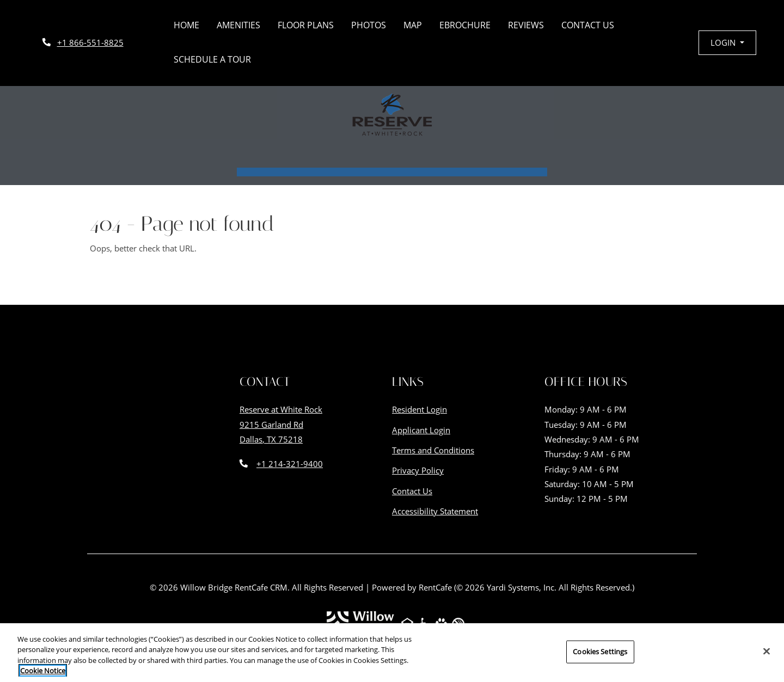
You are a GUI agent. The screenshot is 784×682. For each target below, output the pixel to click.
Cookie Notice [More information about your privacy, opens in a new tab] (43, 672)
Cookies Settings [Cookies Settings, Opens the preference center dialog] (600, 653)
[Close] (767, 653)
